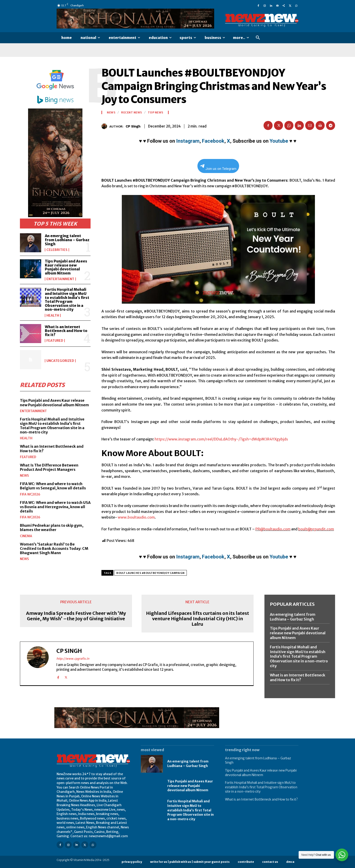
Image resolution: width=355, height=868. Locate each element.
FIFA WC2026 (30, 494)
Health (53, 315)
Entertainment (60, 279)
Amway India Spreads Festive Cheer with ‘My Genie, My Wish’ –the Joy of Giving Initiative (76, 616)
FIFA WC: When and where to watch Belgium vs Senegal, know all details (53, 486)
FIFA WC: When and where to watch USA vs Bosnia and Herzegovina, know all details (55, 507)
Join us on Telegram (218, 167)
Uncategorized (60, 361)
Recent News (132, 113)
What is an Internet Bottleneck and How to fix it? (66, 331)
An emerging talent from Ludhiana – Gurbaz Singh (67, 240)
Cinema (26, 536)
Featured (55, 341)
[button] (258, 38)
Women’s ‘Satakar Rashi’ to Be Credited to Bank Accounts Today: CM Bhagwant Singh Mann (54, 548)
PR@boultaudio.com (273, 529)
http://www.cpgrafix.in (73, 659)
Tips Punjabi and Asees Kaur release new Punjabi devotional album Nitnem (66, 267)
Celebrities (57, 250)
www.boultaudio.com (136, 517)
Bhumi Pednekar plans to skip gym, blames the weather (52, 528)
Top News (156, 113)
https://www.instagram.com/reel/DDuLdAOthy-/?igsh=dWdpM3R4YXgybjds (221, 439)
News (24, 476)
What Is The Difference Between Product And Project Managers (49, 467)
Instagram (188, 141)
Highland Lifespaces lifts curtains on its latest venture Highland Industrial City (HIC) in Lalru (198, 619)
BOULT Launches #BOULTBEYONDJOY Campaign (151, 573)
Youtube (279, 141)
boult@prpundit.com (316, 529)
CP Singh (133, 126)
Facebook (213, 141)
